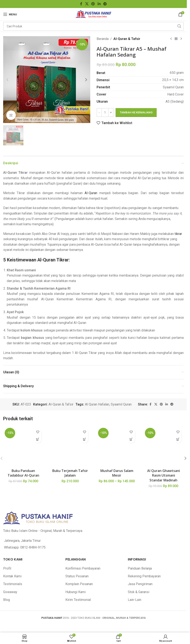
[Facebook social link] (81, 4)
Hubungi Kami (75, 556)
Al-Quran (91, 193)
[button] (7, 80)
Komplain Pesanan (79, 549)
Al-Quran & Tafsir (127, 39)
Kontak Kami (12, 541)
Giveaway (10, 556)
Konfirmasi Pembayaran (83, 533)
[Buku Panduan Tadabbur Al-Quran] (23, 431)
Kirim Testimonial (78, 564)
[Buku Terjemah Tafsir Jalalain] (70, 429)
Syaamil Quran (121, 404)
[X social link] (87, 4)
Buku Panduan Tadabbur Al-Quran (23, 442)
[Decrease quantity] (99, 113)
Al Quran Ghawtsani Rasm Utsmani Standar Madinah (164, 440)
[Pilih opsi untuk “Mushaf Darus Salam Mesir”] (131, 439)
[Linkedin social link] (99, 4)
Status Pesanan (77, 541)
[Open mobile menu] (10, 14)
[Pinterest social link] (93, 4)
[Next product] (181, 39)
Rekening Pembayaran (144, 541)
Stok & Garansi (139, 556)
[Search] (93, 26)
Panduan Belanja (140, 533)
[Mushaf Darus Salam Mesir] (117, 429)
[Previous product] (171, 39)
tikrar (178, 234)
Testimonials (13, 549)
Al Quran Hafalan (97, 404)
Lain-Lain (135, 564)
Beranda (103, 39)
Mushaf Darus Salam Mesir (117, 438)
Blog (7, 564)
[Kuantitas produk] (105, 113)
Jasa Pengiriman (140, 549)
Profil (7, 533)
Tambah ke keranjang (136, 112)
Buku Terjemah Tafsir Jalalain (70, 438)
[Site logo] (94, 14)
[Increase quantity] (111, 113)
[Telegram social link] (105, 4)
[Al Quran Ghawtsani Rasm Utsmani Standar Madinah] (164, 429)
